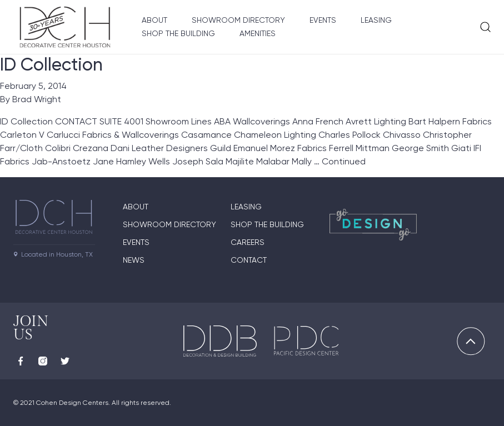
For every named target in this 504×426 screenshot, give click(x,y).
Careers (248, 242)
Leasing (376, 20)
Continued (344, 161)
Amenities (258, 33)
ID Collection (51, 64)
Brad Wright (37, 99)
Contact (249, 260)
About (154, 20)
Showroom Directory (238, 20)
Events (323, 20)
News (134, 260)
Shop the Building (178, 33)
